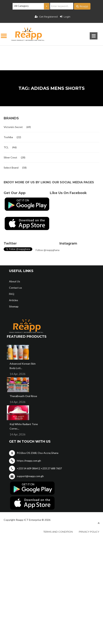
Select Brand (11, 168)
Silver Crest (10, 157)
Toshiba (8, 137)
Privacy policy (89, 532)
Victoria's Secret (13, 127)
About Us (15, 281)
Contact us (16, 288)
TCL (6, 147)
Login (65, 17)
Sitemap (14, 306)
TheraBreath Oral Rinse (23, 396)
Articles (14, 300)
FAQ (12, 294)
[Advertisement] (51, 52)
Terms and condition (58, 532)
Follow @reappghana (48, 250)
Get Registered (46, 17)
